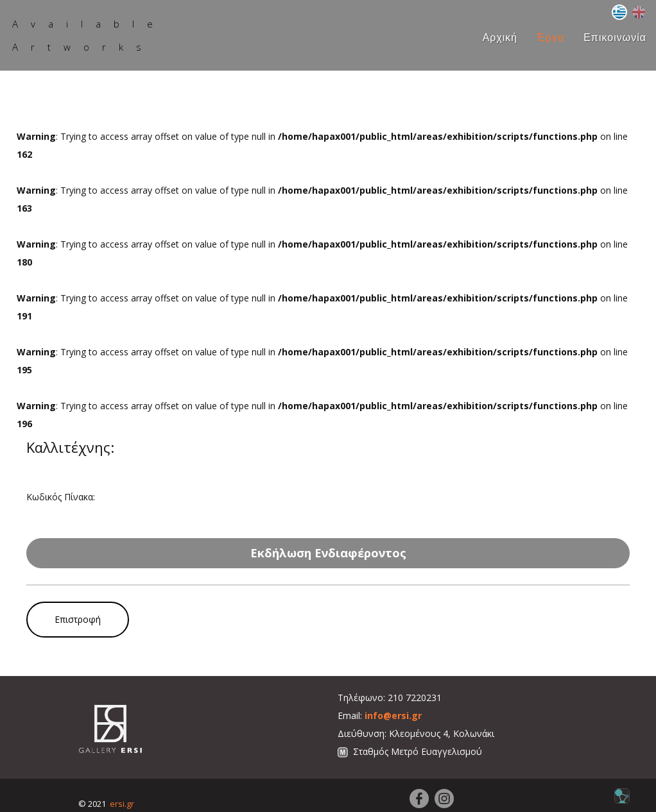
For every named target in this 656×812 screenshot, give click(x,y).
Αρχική (500, 38)
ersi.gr (122, 804)
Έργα (550, 38)
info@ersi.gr (393, 715)
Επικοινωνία (615, 38)
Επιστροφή (78, 619)
